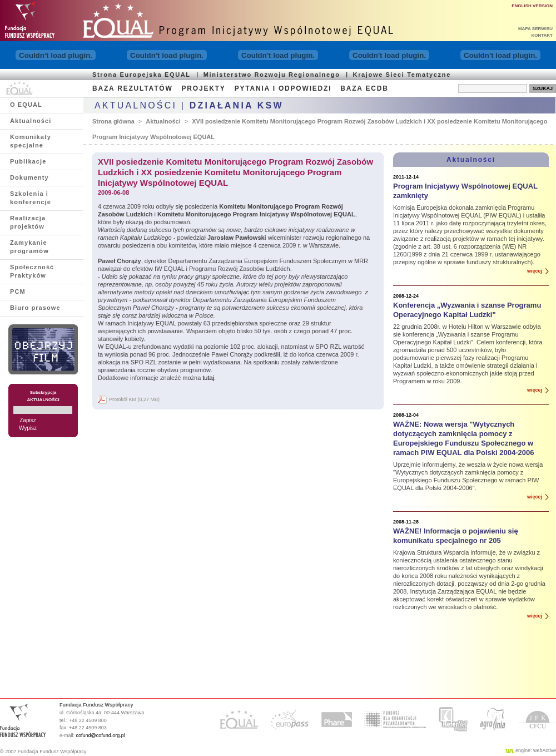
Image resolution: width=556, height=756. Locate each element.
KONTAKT (542, 35)
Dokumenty (29, 177)
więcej (535, 271)
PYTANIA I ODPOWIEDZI (283, 88)
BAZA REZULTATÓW (133, 88)
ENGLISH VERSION (532, 6)
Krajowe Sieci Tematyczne (402, 75)
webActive (545, 750)
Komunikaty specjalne (31, 141)
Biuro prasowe (35, 308)
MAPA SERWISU (535, 29)
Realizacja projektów (28, 222)
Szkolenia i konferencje (31, 198)
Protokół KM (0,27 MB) (134, 399)
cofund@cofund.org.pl (101, 735)
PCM (18, 291)
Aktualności (31, 121)
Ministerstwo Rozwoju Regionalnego (272, 75)
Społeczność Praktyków (32, 271)
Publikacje (28, 161)
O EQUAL (26, 105)
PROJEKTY (204, 88)
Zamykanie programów (29, 247)
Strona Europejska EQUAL (142, 75)
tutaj (208, 378)
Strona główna (113, 121)
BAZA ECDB (364, 88)
